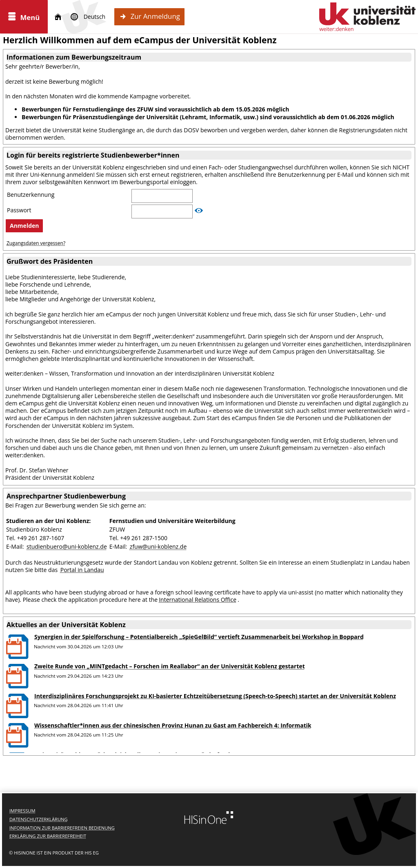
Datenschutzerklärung (39, 819)
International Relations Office (198, 600)
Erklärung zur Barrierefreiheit (48, 836)
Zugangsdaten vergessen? (36, 243)
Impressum (22, 811)
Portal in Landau (82, 570)
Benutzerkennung (31, 195)
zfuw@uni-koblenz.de (158, 546)
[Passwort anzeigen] (199, 210)
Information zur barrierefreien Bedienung (62, 828)
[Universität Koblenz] (367, 17)
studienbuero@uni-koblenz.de (67, 546)
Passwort (20, 210)
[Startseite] (58, 17)
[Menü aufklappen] (24, 17)
